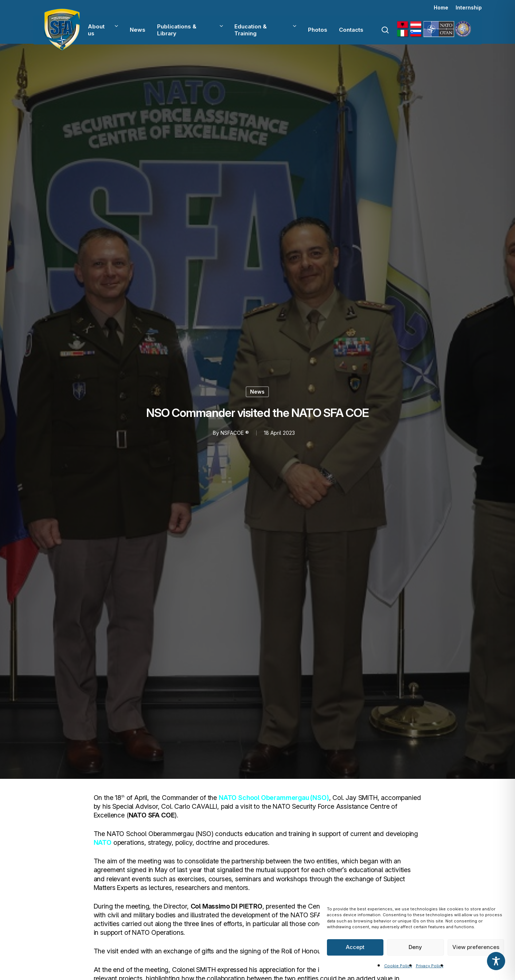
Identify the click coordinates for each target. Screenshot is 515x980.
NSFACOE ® (235, 433)
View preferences (476, 947)
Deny (415, 947)
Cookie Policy (398, 966)
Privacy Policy (430, 966)
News (257, 392)
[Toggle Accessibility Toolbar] (496, 961)
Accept (355, 947)
